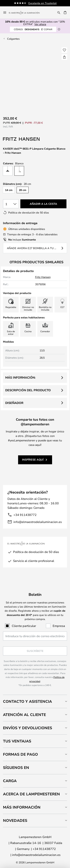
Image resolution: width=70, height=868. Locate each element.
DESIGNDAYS (33, 29)
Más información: (20, 377)
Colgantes (13, 39)
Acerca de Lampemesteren (31, 794)
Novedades (15, 820)
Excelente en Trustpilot (42, 3)
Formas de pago (20, 754)
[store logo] (27, 12)
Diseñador (14, 403)
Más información (22, 807)
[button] (64, 50)
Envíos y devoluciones (28, 728)
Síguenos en (16, 767)
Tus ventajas (17, 741)
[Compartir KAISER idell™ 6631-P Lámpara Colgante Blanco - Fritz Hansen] (64, 57)
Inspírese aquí (33, 460)
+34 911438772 (25, 515)
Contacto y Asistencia (27, 701)
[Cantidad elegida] (11, 204)
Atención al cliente (24, 715)
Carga (10, 781)
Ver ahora (40, 24)
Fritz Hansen (43, 277)
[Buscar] (59, 12)
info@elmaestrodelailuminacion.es (38, 522)
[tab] (35, 701)
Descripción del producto (28, 390)
